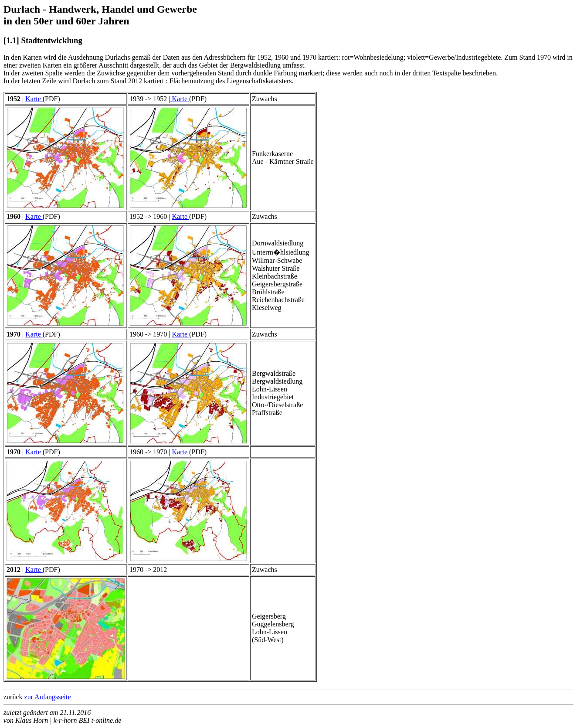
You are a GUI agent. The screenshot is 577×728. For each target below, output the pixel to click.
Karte (34, 99)
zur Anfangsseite (48, 697)
